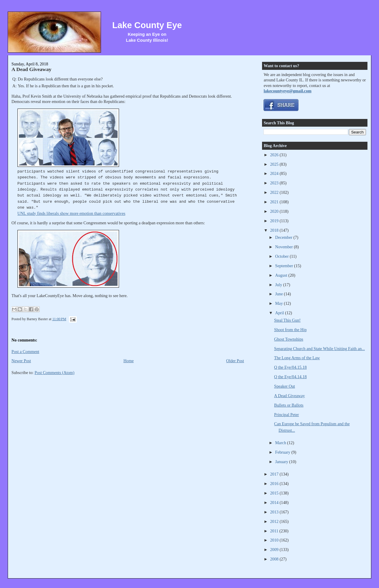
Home (129, 361)
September (285, 266)
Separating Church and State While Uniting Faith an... (319, 349)
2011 (275, 531)
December (284, 237)
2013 (275, 512)
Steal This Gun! (287, 320)
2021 (275, 202)
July (279, 285)
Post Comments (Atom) (55, 373)
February (283, 452)
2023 (275, 183)
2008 (275, 559)
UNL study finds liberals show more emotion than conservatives (71, 213)
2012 (275, 521)
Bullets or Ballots (289, 405)
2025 (275, 164)
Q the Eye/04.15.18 (290, 367)
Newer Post (21, 361)
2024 (275, 173)
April (280, 313)
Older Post (235, 361)
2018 (275, 230)
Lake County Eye (147, 25)
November (284, 247)
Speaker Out (285, 386)
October (282, 256)
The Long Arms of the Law (297, 358)
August (282, 275)
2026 (275, 155)
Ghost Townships (289, 339)
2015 (275, 493)
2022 (275, 192)
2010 (275, 540)
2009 (275, 550)
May (280, 303)
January (282, 462)
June (280, 294)
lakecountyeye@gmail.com (287, 91)
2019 (275, 221)
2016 (275, 484)
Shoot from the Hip (290, 330)
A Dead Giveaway (32, 69)
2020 (275, 211)
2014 (275, 502)
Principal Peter (287, 415)
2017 (275, 474)
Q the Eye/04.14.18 (290, 377)
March (281, 443)
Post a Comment (25, 352)
